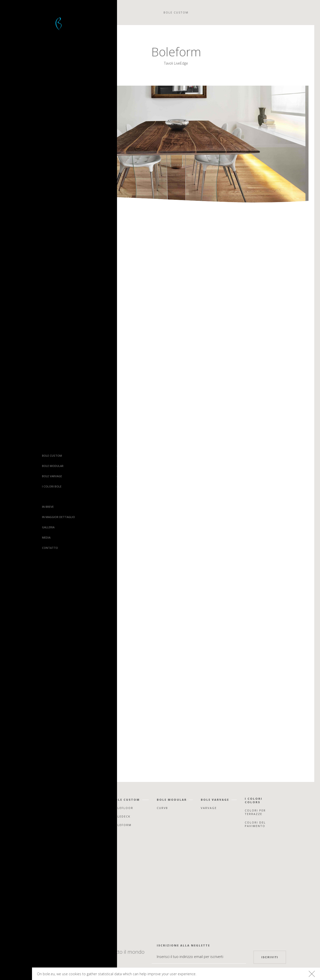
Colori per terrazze (255, 812)
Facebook (70, 886)
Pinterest (70, 903)
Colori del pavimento (255, 824)
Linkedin (71, 921)
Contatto (14, 548)
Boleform (122, 825)
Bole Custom (16, 456)
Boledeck (121, 816)
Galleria (12, 527)
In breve (12, 507)
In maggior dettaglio (22, 517)
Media (10, 537)
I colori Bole (15, 486)
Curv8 (162, 808)
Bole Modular (16, 466)
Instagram (69, 894)
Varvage (209, 808)
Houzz (73, 912)
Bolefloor (16, 974)
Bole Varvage (16, 476)
